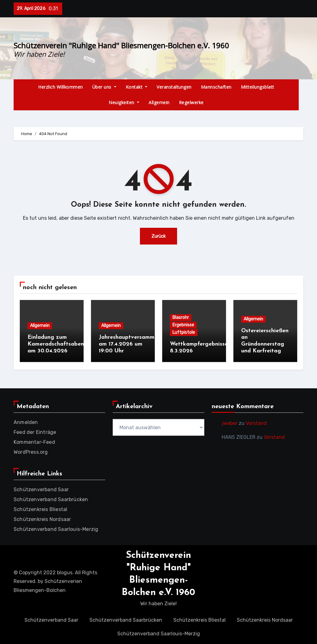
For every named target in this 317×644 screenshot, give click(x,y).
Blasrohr (181, 318)
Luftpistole (184, 332)
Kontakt (137, 87)
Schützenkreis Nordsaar (42, 518)
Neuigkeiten (124, 102)
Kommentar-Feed (34, 441)
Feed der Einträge (35, 431)
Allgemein (159, 102)
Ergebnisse (183, 325)
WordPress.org (31, 450)
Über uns (104, 87)
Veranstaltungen (174, 87)
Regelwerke (191, 102)
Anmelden (26, 421)
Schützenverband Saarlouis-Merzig (56, 528)
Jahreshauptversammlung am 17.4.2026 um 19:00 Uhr (132, 344)
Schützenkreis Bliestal (40, 508)
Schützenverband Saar (41, 488)
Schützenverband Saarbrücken (51, 498)
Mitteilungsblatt (258, 87)
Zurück (159, 236)
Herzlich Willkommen (61, 87)
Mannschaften (216, 87)
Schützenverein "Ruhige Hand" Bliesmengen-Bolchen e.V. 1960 (121, 45)
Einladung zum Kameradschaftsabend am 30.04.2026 (57, 344)
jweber (230, 422)
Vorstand (256, 422)
